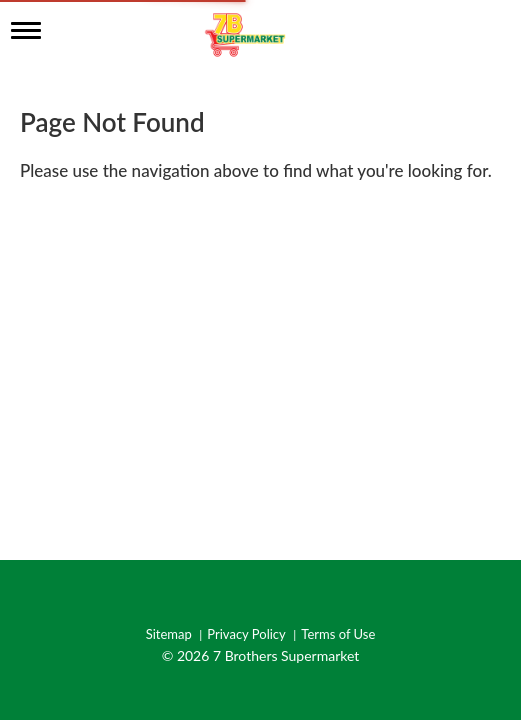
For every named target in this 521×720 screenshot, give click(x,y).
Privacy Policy (246, 634)
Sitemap (169, 634)
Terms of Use (338, 634)
